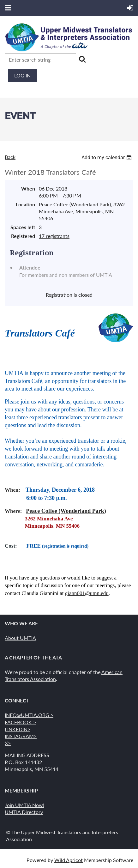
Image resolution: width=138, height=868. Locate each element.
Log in (22, 75)
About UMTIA (20, 638)
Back (10, 157)
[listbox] (107, 158)
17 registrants (54, 236)
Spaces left (23, 227)
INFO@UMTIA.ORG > (29, 715)
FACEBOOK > (20, 722)
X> (8, 743)
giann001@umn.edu (87, 593)
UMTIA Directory (24, 812)
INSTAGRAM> (21, 736)
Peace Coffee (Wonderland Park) (66, 511)
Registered (23, 236)
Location (25, 204)
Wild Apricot (69, 860)
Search (82, 59)
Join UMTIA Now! (24, 805)
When (28, 188)
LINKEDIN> (18, 729)
